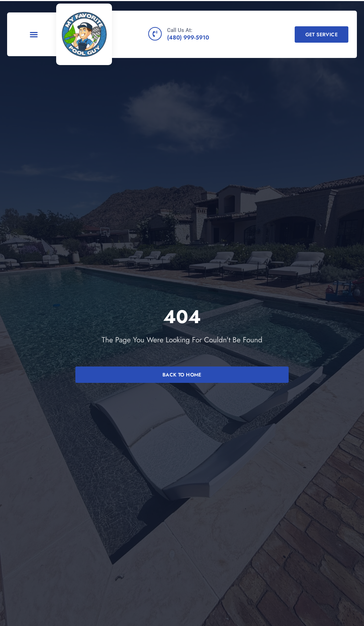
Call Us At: (180, 30)
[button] (34, 34)
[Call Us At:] (155, 34)
